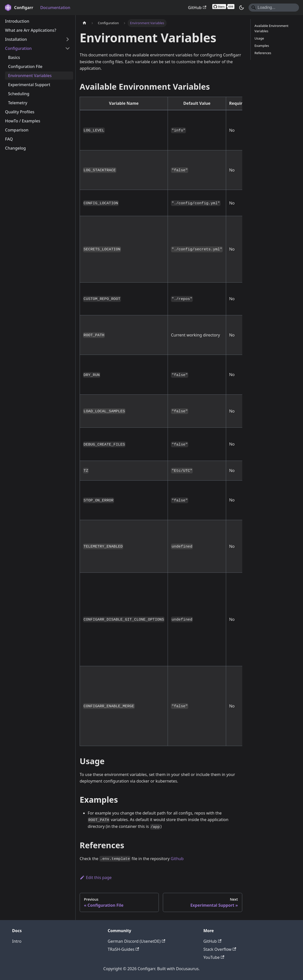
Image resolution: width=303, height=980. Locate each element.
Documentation (55, 8)
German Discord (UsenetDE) (136, 941)
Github (177, 859)
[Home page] (84, 23)
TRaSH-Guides (123, 949)
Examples (262, 46)
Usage (259, 38)
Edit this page (96, 877)
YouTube (214, 957)
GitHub (197, 8)
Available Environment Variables (272, 28)
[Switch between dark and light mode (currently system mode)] (241, 8)
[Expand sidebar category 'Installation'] (68, 39)
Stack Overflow (220, 949)
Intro (17, 941)
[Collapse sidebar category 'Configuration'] (68, 48)
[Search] (274, 8)
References (263, 53)
